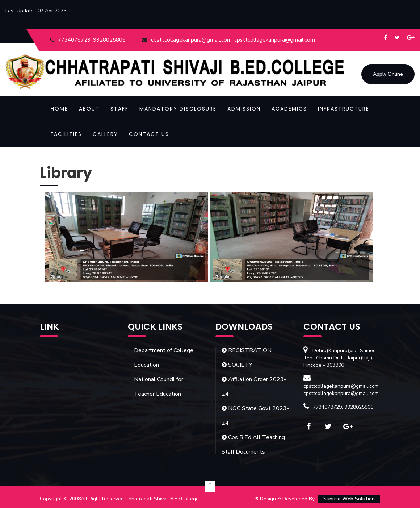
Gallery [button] (105, 134)
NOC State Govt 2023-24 (255, 416)
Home (59, 109)
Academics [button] (289, 109)
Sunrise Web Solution (349, 499)
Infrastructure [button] (344, 109)
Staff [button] (119, 109)
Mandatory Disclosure (178, 109)
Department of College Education (164, 358)
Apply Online (388, 75)
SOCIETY (237, 365)
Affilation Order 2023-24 (254, 387)
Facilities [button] (66, 134)
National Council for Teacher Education (159, 387)
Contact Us (149, 134)
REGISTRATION (247, 350)
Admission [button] (244, 109)
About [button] (89, 109)
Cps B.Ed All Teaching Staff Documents (253, 445)
